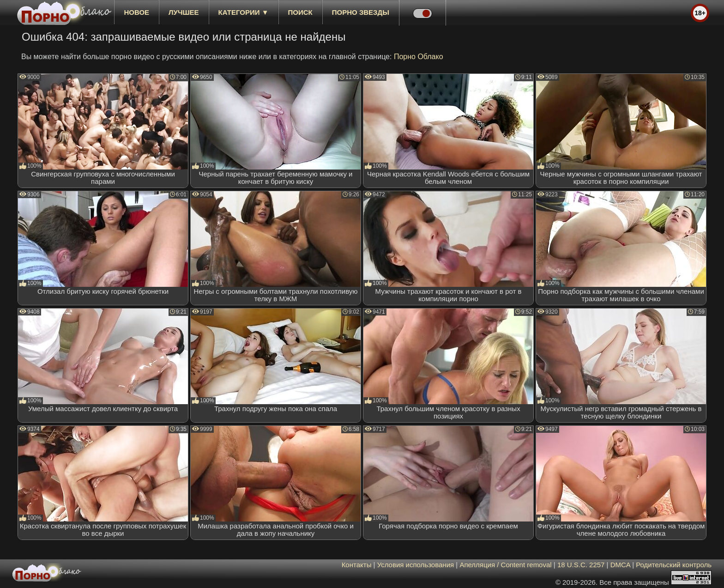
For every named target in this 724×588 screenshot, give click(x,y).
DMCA (620, 565)
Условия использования (416, 565)
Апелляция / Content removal (505, 565)
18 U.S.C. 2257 (581, 565)
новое (136, 12)
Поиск (300, 12)
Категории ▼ (244, 12)
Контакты (357, 565)
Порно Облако (419, 57)
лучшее (184, 12)
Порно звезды (361, 12)
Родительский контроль (674, 565)
